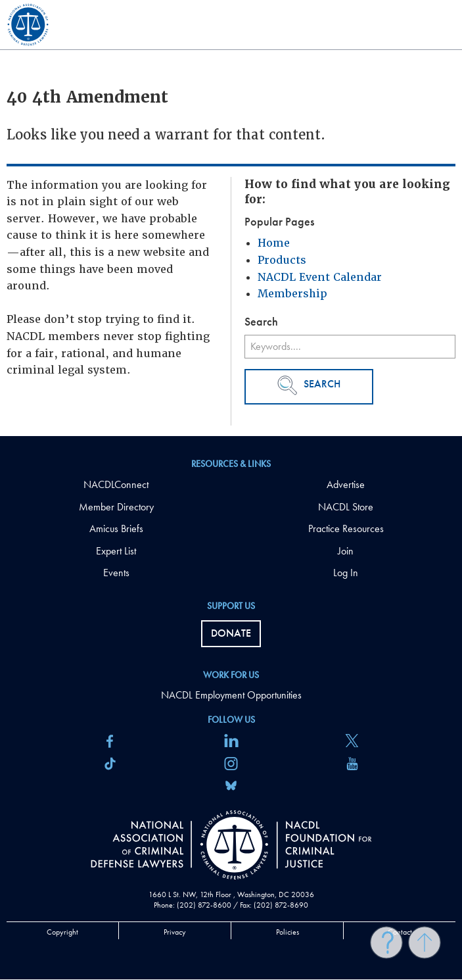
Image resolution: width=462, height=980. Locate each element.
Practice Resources (346, 528)
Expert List (116, 551)
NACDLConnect (116, 484)
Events (116, 573)
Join (346, 551)
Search (309, 385)
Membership (292, 294)
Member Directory (116, 507)
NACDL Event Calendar (320, 277)
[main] (231, 218)
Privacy (175, 932)
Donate (231, 633)
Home (274, 243)
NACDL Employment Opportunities (231, 695)
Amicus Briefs (116, 528)
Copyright (62, 932)
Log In (346, 573)
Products (282, 260)
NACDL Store (346, 507)
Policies (288, 932)
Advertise (346, 484)
